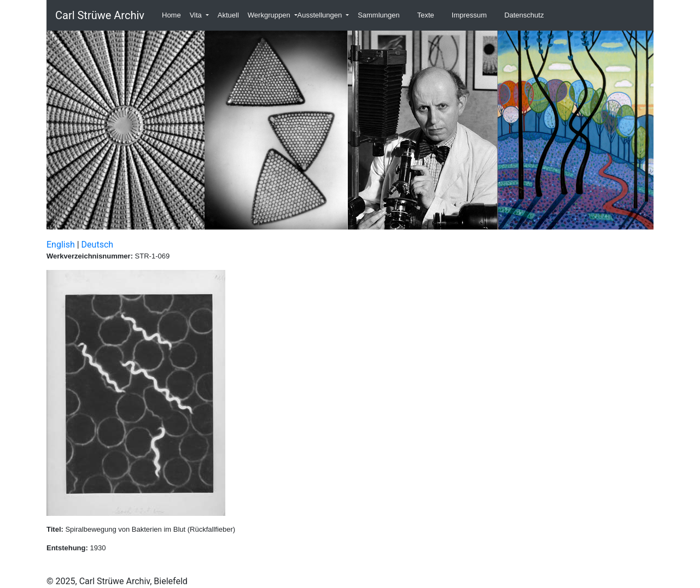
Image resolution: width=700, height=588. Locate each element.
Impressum (469, 15)
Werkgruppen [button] (270, 15)
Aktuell (228, 15)
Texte (426, 15)
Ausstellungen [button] (321, 15)
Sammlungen (379, 15)
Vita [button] (197, 15)
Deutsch (97, 245)
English (61, 245)
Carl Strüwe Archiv (100, 15)
